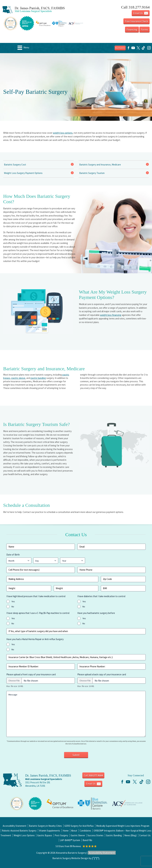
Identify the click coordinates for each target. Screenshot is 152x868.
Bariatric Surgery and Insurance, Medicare (100, 165)
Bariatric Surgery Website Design (70, 858)
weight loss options (63, 133)
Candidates (85, 831)
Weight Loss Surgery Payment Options (23, 173)
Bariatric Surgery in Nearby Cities (45, 826)
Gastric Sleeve (78, 835)
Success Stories (95, 835)
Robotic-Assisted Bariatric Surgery (19, 831)
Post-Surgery (61, 835)
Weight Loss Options (24, 835)
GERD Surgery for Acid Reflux (79, 826)
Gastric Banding (114, 835)
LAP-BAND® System (70, 840)
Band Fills (87, 840)
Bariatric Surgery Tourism (92, 173)
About (74, 831)
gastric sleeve (18, 378)
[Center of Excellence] (17, 803)
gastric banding (38, 378)
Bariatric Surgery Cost (15, 165)
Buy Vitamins (120, 48)
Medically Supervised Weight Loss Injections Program (123, 826)
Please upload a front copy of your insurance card (31, 674)
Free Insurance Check (136, 21)
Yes (13, 601)
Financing (132, 30)
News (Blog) (131, 835)
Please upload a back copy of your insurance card (102, 674)
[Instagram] (149, 49)
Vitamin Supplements (50, 831)
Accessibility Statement (15, 826)
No (13, 607)
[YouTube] (133, 49)
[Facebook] (129, 49)
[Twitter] (138, 49)
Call (93, 775)
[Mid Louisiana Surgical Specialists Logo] (40, 10)
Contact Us (145, 835)
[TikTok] (143, 49)
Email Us (141, 13)
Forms (144, 30)
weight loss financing (111, 315)
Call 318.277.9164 (135, 7)
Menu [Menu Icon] (23, 48)
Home (66, 831)
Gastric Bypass (45, 835)
